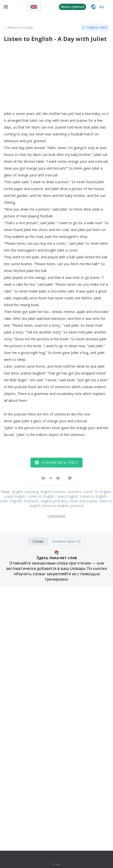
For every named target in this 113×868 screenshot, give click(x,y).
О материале (56, 516)
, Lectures (73, 492)
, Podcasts (30, 501)
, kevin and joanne (83, 501)
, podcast (76, 506)
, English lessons (52, 492)
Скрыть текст (95, 28)
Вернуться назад (18, 28)
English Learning (25, 492)
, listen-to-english (55, 506)
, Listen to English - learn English (52, 496)
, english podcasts (53, 501)
